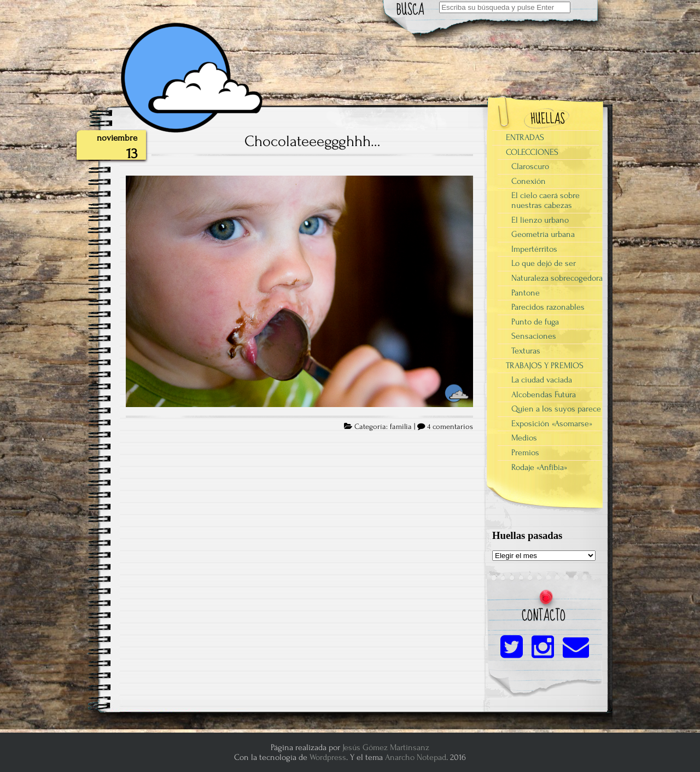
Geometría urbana (543, 234)
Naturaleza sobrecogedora (557, 278)
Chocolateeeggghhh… (313, 141)
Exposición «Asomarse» (552, 423)
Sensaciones (534, 336)
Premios (525, 452)
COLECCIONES (532, 152)
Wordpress (328, 757)
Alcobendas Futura (544, 394)
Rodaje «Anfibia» (539, 467)
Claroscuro (530, 166)
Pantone (526, 293)
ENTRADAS (525, 137)
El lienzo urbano (540, 220)
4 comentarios (450, 427)
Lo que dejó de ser (544, 263)
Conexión (529, 181)
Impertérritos (534, 249)
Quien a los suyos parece (556, 409)
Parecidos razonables (548, 307)
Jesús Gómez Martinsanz (386, 747)
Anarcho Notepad (416, 757)
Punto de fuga (535, 322)
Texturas (526, 351)
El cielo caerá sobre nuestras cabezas (546, 200)
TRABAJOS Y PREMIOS (545, 365)
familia (401, 427)
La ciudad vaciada (542, 380)
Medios (524, 438)
